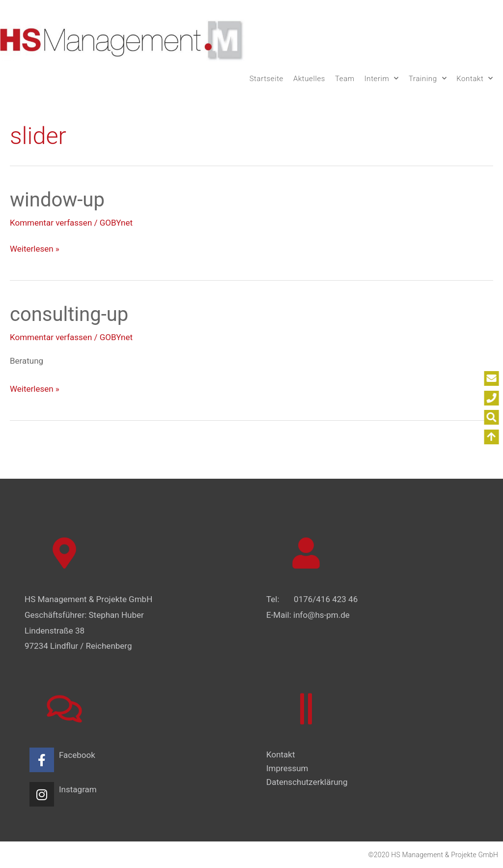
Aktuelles (309, 79)
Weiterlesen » (35, 247)
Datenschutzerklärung (307, 782)
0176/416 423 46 (326, 599)
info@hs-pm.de (321, 615)
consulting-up (69, 314)
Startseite (266, 79)
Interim (382, 79)
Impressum (287, 768)
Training (428, 79)
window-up (57, 200)
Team (345, 79)
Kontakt (475, 79)
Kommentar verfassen (51, 223)
